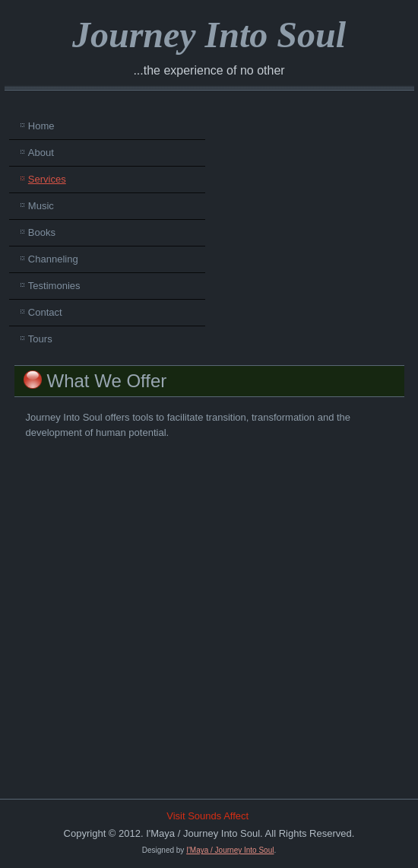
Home (41, 126)
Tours (40, 339)
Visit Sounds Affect (207, 816)
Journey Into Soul (209, 35)
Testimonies (54, 286)
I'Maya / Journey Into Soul (230, 850)
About (41, 153)
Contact (45, 312)
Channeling (53, 259)
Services (47, 179)
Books (42, 232)
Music (41, 206)
